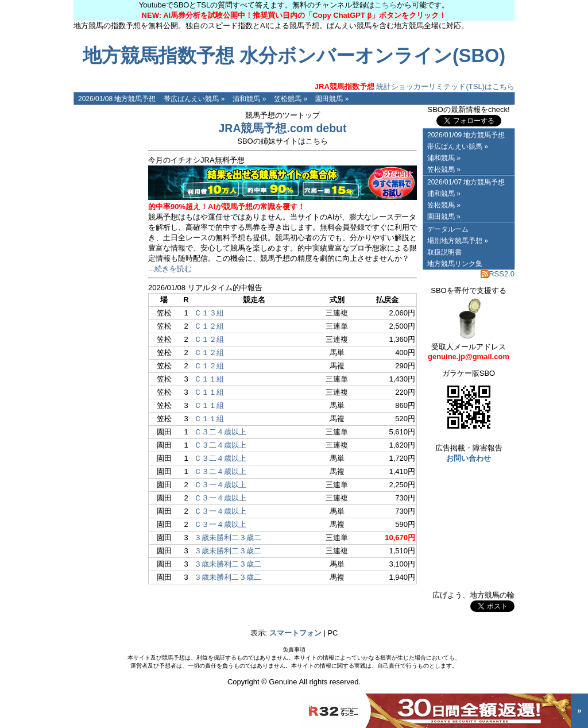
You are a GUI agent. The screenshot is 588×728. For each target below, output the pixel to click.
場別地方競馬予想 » (458, 241)
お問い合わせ (469, 458)
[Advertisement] (108, 277)
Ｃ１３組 (209, 313)
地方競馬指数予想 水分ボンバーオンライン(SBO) (294, 56)
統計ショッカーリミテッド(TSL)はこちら (415, 86)
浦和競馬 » (249, 99)
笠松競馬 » (291, 99)
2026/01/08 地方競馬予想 (117, 99)
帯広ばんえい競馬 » (194, 99)
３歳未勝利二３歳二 (228, 538)
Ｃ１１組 (209, 379)
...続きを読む (170, 269)
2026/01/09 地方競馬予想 (466, 135)
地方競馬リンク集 (455, 264)
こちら (386, 5)
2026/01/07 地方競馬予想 (466, 182)
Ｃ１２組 (209, 326)
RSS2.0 (498, 274)
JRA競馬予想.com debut (282, 128)
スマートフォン (295, 633)
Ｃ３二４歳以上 (220, 432)
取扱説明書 (444, 252)
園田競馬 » (332, 99)
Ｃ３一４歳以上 (220, 485)
